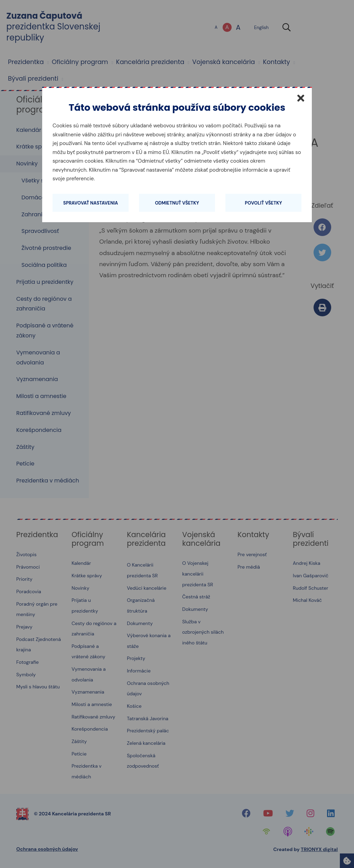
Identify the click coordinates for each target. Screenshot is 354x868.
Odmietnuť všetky (177, 203)
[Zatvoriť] (301, 98)
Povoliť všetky (263, 203)
